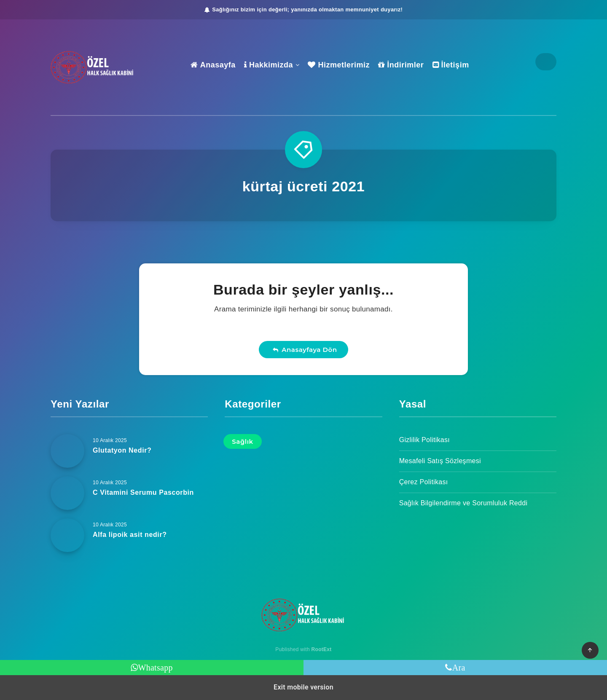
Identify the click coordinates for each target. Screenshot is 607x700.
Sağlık (242, 441)
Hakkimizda (269, 65)
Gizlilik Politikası (424, 440)
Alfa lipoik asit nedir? (130, 535)
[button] (590, 650)
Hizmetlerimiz (339, 65)
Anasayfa (213, 65)
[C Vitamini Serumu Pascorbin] (67, 493)
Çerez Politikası (424, 482)
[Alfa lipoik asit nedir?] (67, 535)
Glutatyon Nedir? (122, 450)
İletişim (451, 65)
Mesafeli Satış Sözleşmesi (440, 461)
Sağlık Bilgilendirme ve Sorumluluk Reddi (463, 503)
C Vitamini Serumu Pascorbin (143, 492)
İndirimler (401, 65)
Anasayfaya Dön (305, 350)
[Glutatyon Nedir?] (67, 451)
